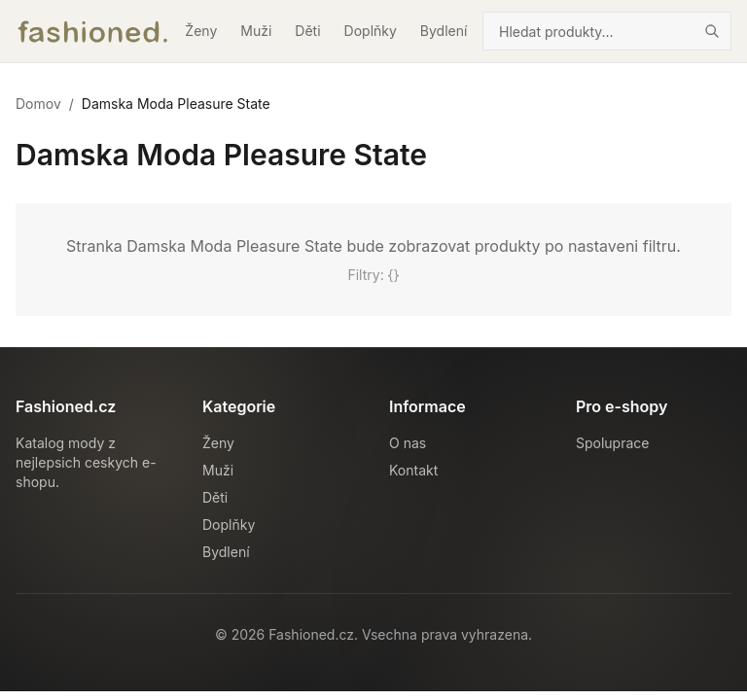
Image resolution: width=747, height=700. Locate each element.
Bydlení (444, 31)
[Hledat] (712, 31)
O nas (408, 443)
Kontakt (413, 470)
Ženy (201, 31)
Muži (256, 31)
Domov (38, 104)
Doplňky (371, 31)
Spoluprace (612, 443)
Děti (307, 31)
